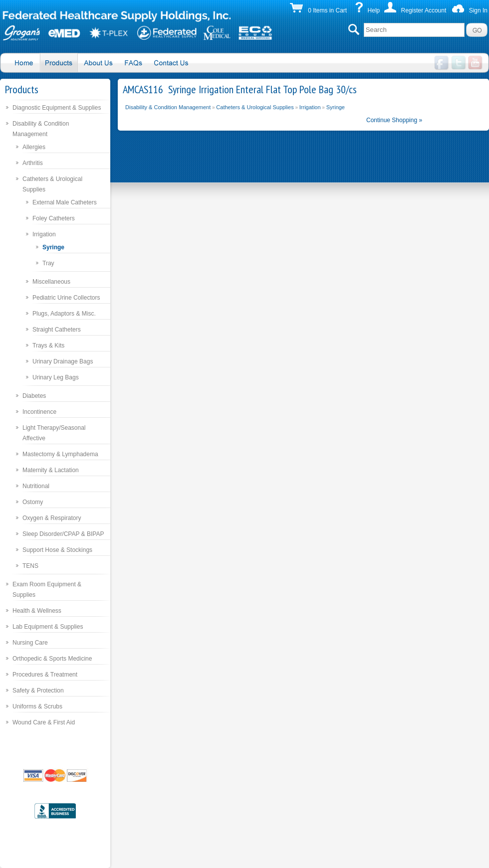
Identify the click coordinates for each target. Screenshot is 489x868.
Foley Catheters (54, 218)
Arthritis (33, 163)
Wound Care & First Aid (44, 722)
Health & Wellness (37, 611)
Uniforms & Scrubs (37, 706)
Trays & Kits (48, 346)
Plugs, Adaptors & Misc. (64, 314)
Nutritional (36, 486)
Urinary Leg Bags (56, 377)
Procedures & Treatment (45, 675)
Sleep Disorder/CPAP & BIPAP (63, 534)
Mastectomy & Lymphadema (60, 454)
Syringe (53, 247)
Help (374, 10)
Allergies (34, 147)
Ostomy (33, 502)
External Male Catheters (65, 202)
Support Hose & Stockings (57, 550)
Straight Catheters (57, 330)
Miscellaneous (51, 282)
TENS (30, 566)
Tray (48, 263)
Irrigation (44, 234)
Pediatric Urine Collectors (66, 298)
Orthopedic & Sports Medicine (52, 659)
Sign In (478, 10)
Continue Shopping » (394, 120)
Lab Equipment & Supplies (48, 627)
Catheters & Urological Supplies (255, 107)
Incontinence (39, 412)
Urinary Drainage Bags (63, 361)
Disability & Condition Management (168, 107)
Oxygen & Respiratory (52, 518)
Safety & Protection (38, 691)
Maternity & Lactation (51, 470)
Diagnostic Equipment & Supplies (57, 108)
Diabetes (34, 396)
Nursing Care (30, 643)
